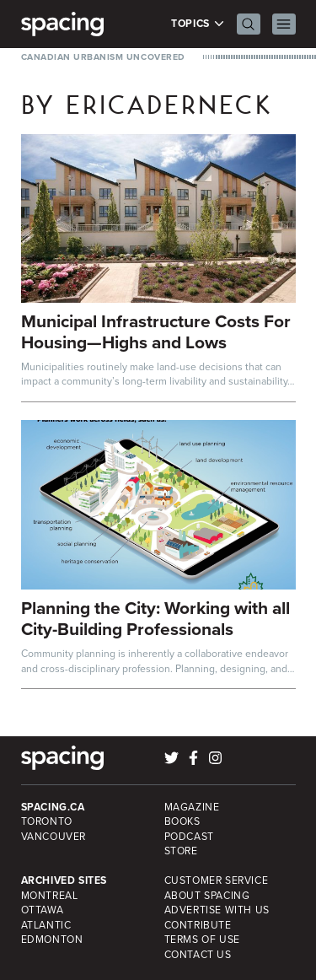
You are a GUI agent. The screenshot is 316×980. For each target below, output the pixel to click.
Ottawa (43, 910)
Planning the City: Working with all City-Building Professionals (155, 618)
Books (182, 821)
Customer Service (217, 880)
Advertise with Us (217, 910)
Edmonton (52, 940)
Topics (198, 24)
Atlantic (46, 925)
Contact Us (198, 955)
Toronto (47, 821)
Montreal (50, 896)
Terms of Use (202, 940)
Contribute (198, 925)
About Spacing (207, 896)
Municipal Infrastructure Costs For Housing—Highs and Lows (156, 331)
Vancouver (54, 837)
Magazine (192, 807)
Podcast (189, 837)
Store (181, 851)
